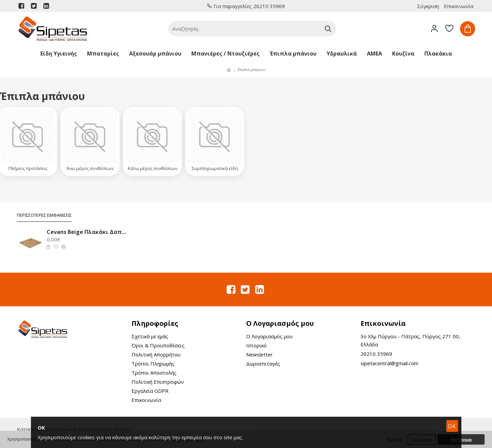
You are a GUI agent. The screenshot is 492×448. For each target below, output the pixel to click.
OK (452, 426)
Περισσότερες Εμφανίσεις (44, 215)
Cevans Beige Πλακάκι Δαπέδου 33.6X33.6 (86, 232)
